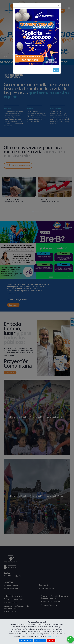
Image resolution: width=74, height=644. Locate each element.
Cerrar (56, 70)
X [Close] (59, 5)
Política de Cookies (53, 636)
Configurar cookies (26, 640)
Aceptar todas (40, 640)
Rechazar (51, 640)
